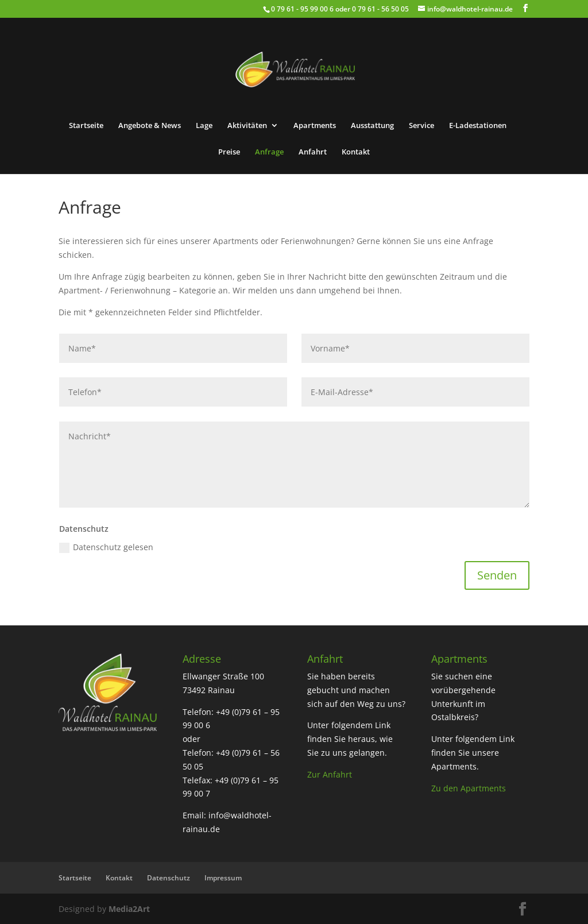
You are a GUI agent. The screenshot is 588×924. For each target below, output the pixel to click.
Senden (497, 575)
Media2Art (129, 909)
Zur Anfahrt (330, 774)
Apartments (315, 126)
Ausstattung (372, 126)
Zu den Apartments (469, 788)
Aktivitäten (247, 126)
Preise (229, 152)
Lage (204, 126)
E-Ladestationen (478, 126)
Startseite (86, 126)
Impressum (223, 878)
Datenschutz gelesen (106, 547)
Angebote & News (150, 126)
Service (421, 126)
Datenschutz (169, 878)
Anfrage (269, 152)
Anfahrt (313, 152)
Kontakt (356, 152)
